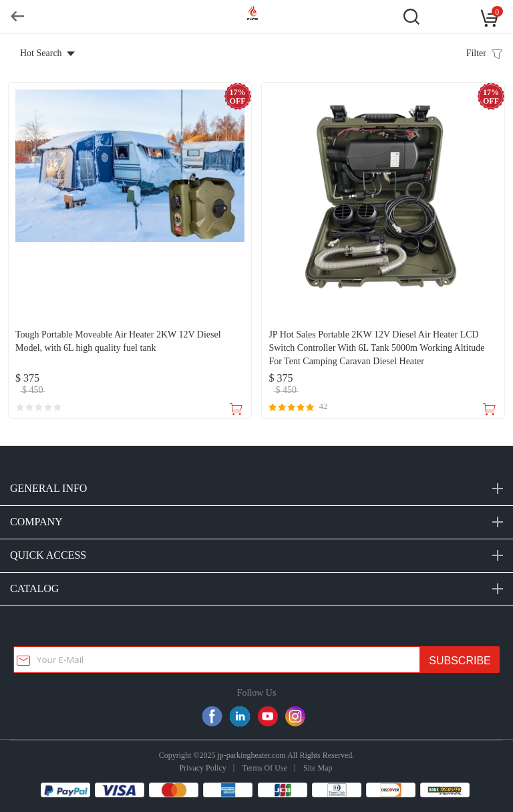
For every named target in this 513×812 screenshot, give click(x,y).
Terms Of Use (265, 768)
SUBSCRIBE (460, 661)
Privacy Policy (202, 768)
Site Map (318, 768)
